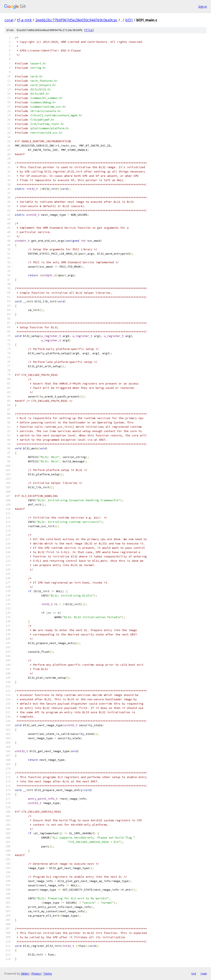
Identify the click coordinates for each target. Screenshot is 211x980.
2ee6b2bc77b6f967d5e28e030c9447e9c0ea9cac (76, 20)
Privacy (36, 974)
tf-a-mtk (24, 20)
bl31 (129, 20)
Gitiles (25, 974)
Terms (48, 974)
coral (9, 20)
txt (194, 973)
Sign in (203, 6)
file (89, 30)
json (204, 973)
